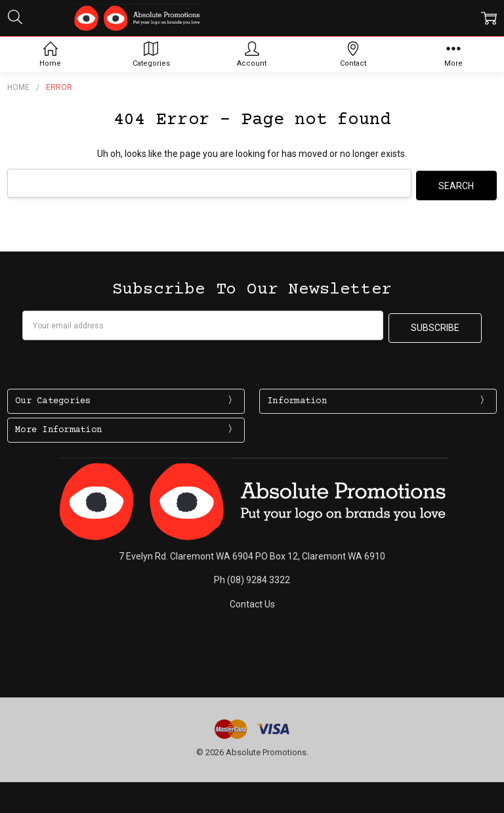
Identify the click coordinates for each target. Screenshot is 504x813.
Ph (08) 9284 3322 (252, 575)
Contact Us (252, 599)
